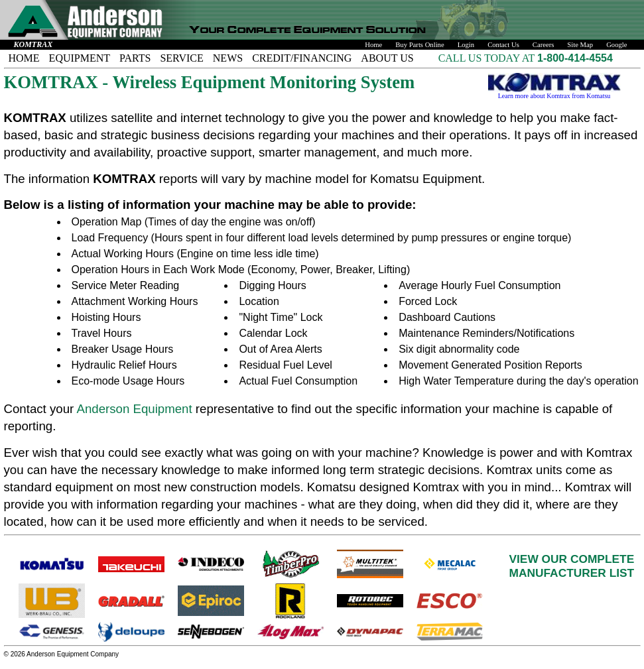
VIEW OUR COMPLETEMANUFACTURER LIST (572, 566)
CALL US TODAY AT (488, 58)
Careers (544, 45)
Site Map (580, 45)
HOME (24, 58)
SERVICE (181, 58)
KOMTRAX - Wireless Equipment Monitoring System (210, 82)
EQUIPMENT (80, 58)
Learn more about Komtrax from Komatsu (554, 93)
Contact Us (503, 45)
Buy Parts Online (419, 45)
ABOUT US (387, 58)
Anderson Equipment (134, 409)
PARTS (135, 58)
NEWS (228, 58)
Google (616, 45)
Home (373, 45)
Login (466, 45)
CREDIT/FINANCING (302, 58)
